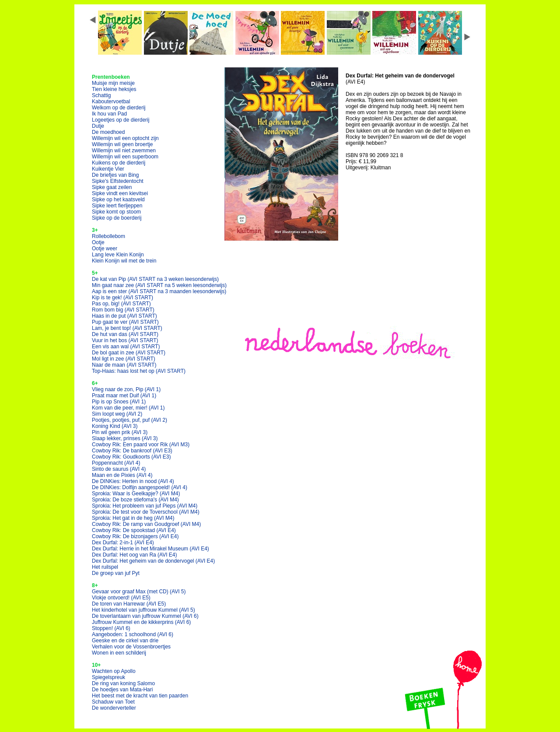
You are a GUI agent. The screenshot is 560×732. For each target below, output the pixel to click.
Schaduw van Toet (113, 702)
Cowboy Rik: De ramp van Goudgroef (146, 524)
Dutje (98, 126)
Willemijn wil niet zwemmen (124, 151)
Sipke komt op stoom (116, 212)
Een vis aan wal (126, 347)
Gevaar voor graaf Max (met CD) (139, 592)
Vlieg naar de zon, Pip (126, 389)
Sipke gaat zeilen (112, 187)
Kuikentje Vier (108, 169)
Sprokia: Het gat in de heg (133, 518)
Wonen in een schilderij (119, 653)
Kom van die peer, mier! (128, 408)
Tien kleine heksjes (114, 89)
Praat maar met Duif (124, 396)
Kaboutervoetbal (111, 102)
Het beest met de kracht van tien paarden (140, 696)
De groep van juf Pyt (116, 573)
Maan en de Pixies (122, 475)
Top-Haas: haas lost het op (139, 371)
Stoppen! (111, 628)
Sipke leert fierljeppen (117, 206)
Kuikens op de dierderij (119, 163)
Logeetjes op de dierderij (121, 120)
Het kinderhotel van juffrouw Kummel (143, 610)
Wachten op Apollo (114, 671)
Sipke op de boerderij (117, 218)
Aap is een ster (159, 291)
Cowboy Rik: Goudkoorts (131, 457)
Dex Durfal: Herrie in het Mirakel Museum (150, 549)
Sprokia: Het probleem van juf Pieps (145, 506)
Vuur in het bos (125, 340)
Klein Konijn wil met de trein (124, 261)
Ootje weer (105, 249)
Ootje (98, 242)
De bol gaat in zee (129, 353)
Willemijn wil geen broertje (122, 144)
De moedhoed (108, 132)
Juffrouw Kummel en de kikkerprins (141, 622)
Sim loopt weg (117, 414)
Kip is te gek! (122, 298)
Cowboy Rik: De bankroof (132, 451)
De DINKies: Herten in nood (133, 481)
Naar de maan (124, 365)
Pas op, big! (121, 304)
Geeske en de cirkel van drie (125, 641)
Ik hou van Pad (109, 114)
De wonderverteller (114, 708)
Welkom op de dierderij (119, 108)
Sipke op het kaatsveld (118, 200)
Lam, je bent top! (127, 328)
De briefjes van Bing (115, 175)
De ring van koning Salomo (123, 683)
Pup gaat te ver (125, 322)
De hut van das (125, 334)
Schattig (101, 95)
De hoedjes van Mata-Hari (122, 690)
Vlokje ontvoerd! (121, 598)
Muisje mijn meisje (113, 83)
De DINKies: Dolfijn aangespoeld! (140, 487)
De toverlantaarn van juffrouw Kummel (145, 616)
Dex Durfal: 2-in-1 (123, 543)
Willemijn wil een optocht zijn (125, 138)
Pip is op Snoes (119, 402)
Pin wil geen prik (120, 432)
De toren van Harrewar (129, 604)
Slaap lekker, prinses (125, 438)
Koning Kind (115, 426)
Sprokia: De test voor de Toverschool (146, 512)
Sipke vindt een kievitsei (120, 193)
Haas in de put (124, 316)
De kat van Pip (155, 279)
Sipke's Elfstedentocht (118, 181)
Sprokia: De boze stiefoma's (135, 500)
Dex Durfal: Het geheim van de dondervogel (153, 561)
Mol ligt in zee (124, 359)
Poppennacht (116, 463)
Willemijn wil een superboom (125, 157)
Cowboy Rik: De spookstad (134, 530)
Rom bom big (123, 310)
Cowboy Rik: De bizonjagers (135, 536)
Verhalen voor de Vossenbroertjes (131, 647)
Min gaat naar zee (159, 285)
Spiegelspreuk (108, 677)
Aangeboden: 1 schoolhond (133, 634)
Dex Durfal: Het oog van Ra (135, 555)
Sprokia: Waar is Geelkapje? (136, 494)
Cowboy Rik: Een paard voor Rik (141, 445)
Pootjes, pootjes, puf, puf (129, 420)
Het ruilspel (105, 567)
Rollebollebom (108, 236)
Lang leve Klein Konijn (118, 255)
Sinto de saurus (119, 469)
